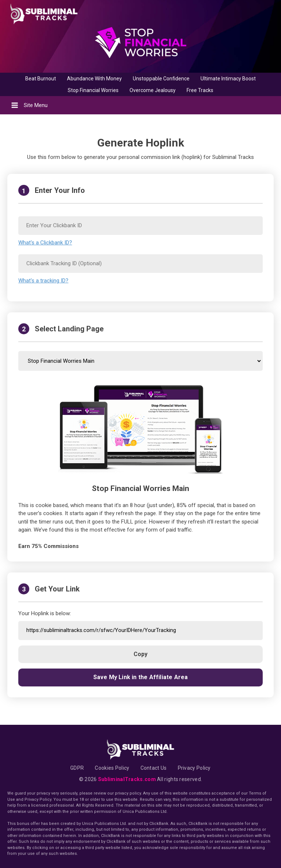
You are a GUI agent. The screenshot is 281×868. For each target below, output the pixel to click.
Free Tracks (200, 90)
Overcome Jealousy (153, 90)
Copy (141, 654)
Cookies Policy (112, 768)
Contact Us (154, 768)
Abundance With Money (94, 79)
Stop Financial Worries (93, 90)
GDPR (77, 768)
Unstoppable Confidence (161, 79)
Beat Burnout (41, 79)
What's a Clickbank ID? (45, 243)
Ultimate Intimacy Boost (228, 79)
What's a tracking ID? (43, 281)
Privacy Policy (194, 768)
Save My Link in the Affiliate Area (141, 677)
